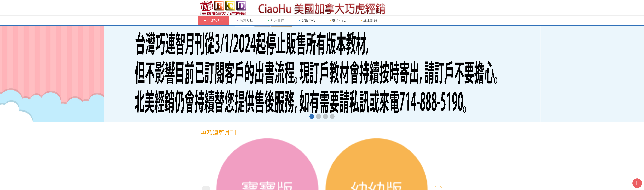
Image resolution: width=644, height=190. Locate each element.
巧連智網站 (224, 8)
